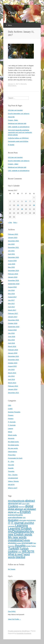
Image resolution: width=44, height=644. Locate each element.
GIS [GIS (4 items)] (24, 518)
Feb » (15, 222)
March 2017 (12, 310)
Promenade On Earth (15, 458)
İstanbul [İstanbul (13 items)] (20, 557)
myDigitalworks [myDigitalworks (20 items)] (19, 532)
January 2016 (13, 353)
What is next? (13, 488)
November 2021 (13, 247)
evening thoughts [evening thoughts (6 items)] (15, 515)
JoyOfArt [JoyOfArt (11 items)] (29, 523)
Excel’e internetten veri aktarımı (19, 161)
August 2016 (12, 330)
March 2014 (12, 383)
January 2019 (13, 277)
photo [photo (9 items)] (27, 540)
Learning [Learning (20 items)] (22, 526)
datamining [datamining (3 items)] (22, 507)
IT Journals (12, 422)
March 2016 (12, 346)
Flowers (11, 415)
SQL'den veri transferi (15, 110)
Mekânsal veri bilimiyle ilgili (17, 123)
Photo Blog (12, 455)
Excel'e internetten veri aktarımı (19, 114)
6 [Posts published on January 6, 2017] (26, 201)
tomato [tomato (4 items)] (28, 546)
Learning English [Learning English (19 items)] (20, 529)
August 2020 (12, 261)
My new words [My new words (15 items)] (17, 537)
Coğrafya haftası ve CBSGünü (18, 138)
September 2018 (14, 284)
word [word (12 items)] (27, 554)
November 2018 (13, 280)
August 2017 (12, 297)
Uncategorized (13, 478)
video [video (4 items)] (20, 552)
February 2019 (13, 274)
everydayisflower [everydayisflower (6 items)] (15, 517)
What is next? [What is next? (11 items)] (16, 554)
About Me (11, 117)
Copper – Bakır (13, 164)
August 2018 (12, 287)
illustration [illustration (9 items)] (13, 520)
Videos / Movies (13, 481)
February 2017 (13, 313)
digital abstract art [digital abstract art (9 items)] (17, 509)
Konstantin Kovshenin (24, 633)
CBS (10, 405)
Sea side (11, 465)
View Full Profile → (14, 619)
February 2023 (13, 234)
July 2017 (11, 300)
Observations (12, 86)
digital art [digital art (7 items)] (12, 512)
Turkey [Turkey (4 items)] (33, 546)
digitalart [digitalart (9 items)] (31, 509)
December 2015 (13, 356)
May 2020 (11, 267)
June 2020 (12, 264)
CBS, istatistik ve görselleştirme (19, 127)
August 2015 (12, 366)
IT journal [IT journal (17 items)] (17, 523)
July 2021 (11, 251)
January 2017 (13, 317)
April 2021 (11, 254)
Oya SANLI (12, 611)
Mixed (10, 432)
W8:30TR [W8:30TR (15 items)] (28, 551)
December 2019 (13, 271)
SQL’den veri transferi (15, 157)
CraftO (10, 409)
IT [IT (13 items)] (9, 523)
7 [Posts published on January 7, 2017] (30, 201)
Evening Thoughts (14, 412)
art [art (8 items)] (20, 503)
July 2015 (11, 370)
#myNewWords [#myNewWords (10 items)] (16, 501)
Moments (24, 84)
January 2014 (13, 389)
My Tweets (12, 569)
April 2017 (11, 307)
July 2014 (11, 376)
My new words (13, 448)
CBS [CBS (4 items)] (28, 504)
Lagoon (11, 428)
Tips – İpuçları (13, 475)
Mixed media (12, 435)
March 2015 (12, 373)
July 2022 (11, 244)
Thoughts (11, 471)
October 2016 (13, 323)
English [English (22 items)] (25, 512)
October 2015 (13, 363)
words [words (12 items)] (11, 557)
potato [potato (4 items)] (19, 543)
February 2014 (13, 386)
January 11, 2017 (13, 84)
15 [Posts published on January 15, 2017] (34, 205)
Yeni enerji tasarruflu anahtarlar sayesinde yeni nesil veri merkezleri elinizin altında (20, 132)
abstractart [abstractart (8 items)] (13, 503)
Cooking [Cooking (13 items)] (13, 506)
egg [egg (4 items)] (18, 512)
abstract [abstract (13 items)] (30, 501)
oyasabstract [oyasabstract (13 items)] (16, 540)
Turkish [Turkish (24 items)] (14, 548)
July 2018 (11, 290)
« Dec (10, 222)
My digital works (13, 442)
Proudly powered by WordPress (19, 631)
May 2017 (11, 304)
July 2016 (11, 333)
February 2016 (13, 350)
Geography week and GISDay (18, 141)
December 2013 (13, 393)
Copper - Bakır (13, 120)
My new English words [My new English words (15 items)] (21, 533)
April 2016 (11, 343)
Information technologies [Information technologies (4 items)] (27, 520)
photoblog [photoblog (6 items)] (12, 543)
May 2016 (11, 340)
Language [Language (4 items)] (11, 526)
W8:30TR (11, 485)
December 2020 (13, 257)
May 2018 (11, 294)
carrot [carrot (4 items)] (24, 504)
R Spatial (11, 145)
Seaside (11, 468)
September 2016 (14, 327)
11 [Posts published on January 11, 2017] (18, 205)
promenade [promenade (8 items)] (27, 543)
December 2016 (13, 320)
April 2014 (11, 379)
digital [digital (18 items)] (29, 506)
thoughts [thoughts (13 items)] (20, 546)
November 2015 (13, 360)
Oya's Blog (17, 13)
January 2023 (13, 238)
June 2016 (12, 337)
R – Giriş (11, 461)
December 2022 (13, 241)
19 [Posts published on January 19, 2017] (22, 209)
